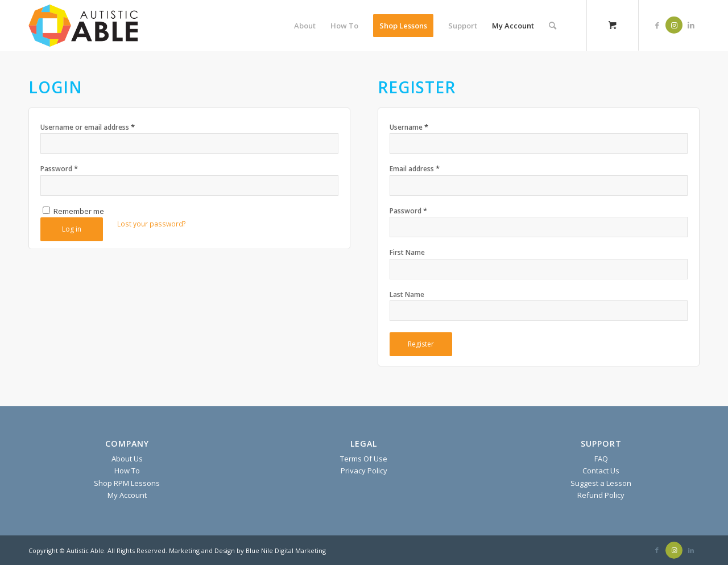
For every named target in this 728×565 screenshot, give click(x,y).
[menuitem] (305, 26)
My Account (127, 495)
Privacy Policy (364, 471)
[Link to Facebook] (657, 25)
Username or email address (88, 127)
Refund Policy (601, 495)
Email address (415, 168)
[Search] (553, 26)
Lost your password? (152, 224)
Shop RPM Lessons (127, 483)
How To (127, 471)
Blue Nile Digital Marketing (286, 550)
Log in (72, 229)
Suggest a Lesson (601, 483)
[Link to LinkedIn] (691, 25)
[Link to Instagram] (674, 25)
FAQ (601, 459)
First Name (407, 252)
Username (409, 127)
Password (59, 168)
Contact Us (601, 471)
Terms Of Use (364, 459)
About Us (127, 459)
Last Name (407, 294)
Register (421, 344)
